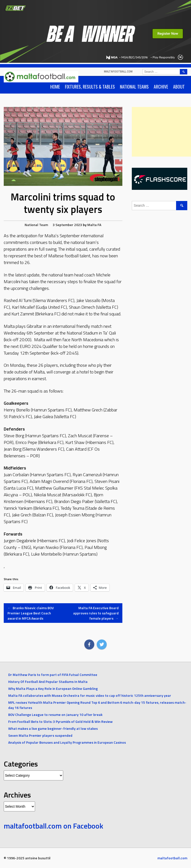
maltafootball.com (118, 71)
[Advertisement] (161, 132)
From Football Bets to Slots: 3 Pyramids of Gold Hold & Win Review (60, 721)
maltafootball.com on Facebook (53, 826)
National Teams (134, 87)
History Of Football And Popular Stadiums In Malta (48, 682)
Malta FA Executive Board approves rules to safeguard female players (96, 613)
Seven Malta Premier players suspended (40, 735)
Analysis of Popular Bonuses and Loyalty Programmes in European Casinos (67, 742)
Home (55, 87)
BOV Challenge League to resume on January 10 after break (55, 715)
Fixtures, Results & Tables (90, 87)
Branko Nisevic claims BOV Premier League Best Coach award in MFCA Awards (31, 613)
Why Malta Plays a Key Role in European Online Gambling (53, 688)
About (179, 87)
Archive (161, 87)
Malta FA (94, 225)
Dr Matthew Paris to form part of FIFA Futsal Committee (53, 675)
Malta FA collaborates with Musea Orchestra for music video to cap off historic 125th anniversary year (90, 695)
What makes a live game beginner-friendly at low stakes (53, 728)
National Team (36, 225)
